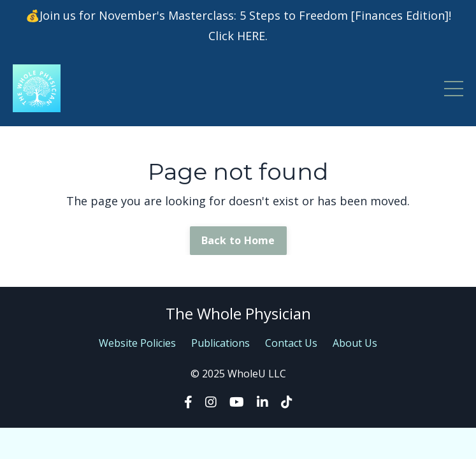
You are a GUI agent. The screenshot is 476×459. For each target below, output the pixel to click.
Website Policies (137, 343)
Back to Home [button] (238, 240)
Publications (220, 343)
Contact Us (291, 343)
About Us (355, 343)
